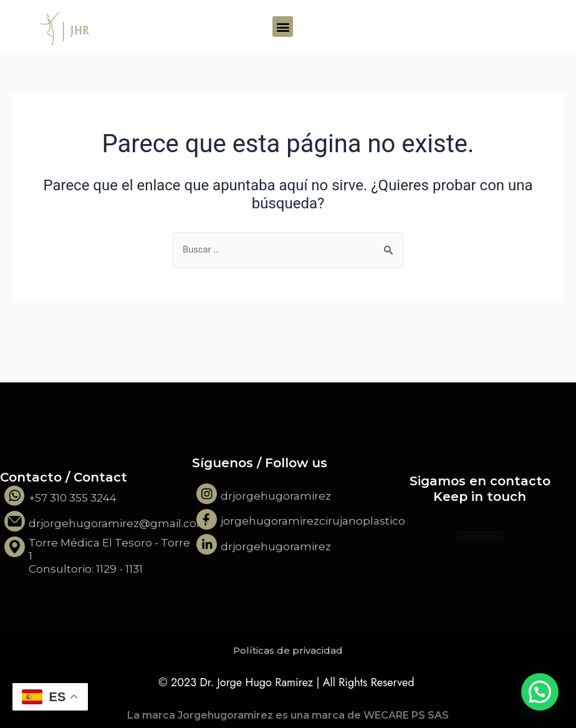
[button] (283, 27)
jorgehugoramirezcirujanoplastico (313, 521)
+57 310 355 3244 (73, 498)
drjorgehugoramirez (276, 496)
